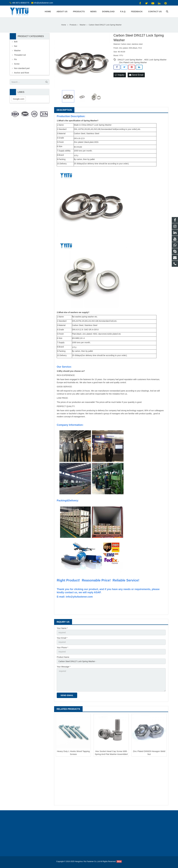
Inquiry (120, 75)
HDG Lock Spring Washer (155, 60)
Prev (58, 61)
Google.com (19, 99)
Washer (17, 51)
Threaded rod (20, 55)
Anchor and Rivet (21, 73)
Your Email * (62, 638)
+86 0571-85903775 (21, 3)
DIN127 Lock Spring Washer (130, 60)
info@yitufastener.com (43, 3)
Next (106, 61)
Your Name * (62, 628)
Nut (16, 46)
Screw (17, 64)
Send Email (136, 75)
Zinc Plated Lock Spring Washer (133, 62)
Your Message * (64, 667)
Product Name (63, 657)
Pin (15, 59)
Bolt (16, 42)
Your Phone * (62, 647)
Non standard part (22, 68)
